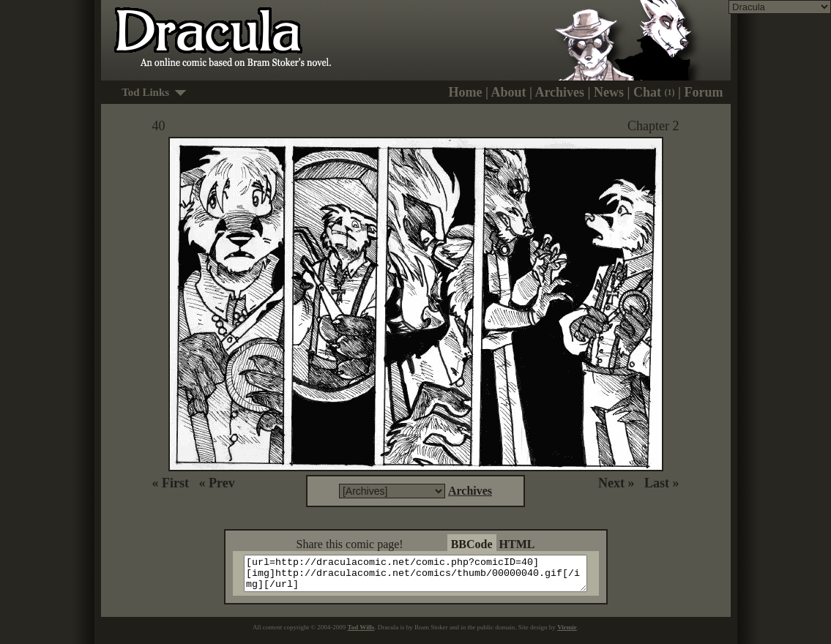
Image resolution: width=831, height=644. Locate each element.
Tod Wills (361, 634)
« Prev (216, 483)
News (609, 92)
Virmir (567, 634)
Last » (662, 483)
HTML (517, 544)
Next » (616, 483)
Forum (704, 92)
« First (171, 483)
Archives (559, 92)
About (508, 92)
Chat (654, 92)
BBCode (472, 544)
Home (465, 92)
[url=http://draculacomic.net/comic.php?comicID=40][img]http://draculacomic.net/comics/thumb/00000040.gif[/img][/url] (425, 577)
